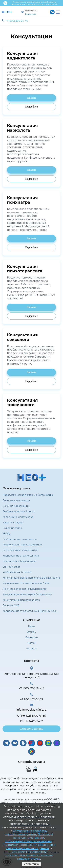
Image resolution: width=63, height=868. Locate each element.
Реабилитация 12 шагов (17, 572)
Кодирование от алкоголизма (21, 556)
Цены (31, 626)
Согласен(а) (31, 864)
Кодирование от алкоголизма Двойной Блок (30, 611)
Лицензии (32, 637)
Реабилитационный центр (19, 511)
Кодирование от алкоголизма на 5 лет (26, 583)
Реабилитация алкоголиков (20, 539)
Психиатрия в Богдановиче (19, 561)
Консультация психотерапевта (21, 600)
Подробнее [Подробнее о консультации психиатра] (31, 107)
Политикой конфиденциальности (33, 836)
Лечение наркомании (16, 506)
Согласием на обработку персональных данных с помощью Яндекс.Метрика (29, 855)
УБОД (6, 534)
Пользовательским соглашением (29, 841)
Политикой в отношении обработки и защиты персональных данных (29, 847)
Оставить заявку (31, 729)
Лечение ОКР (11, 605)
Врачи (31, 643)
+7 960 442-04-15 (32, 699)
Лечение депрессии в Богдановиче (24, 589)
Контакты (31, 648)
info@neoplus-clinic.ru (32, 710)
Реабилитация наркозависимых (22, 545)
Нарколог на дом (13, 523)
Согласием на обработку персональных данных (26, 833)
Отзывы (31, 632)
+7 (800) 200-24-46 (15, 21)
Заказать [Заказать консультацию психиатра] (32, 98)
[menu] (58, 12)
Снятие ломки (11, 567)
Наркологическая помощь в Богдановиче (28, 495)
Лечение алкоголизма (16, 500)
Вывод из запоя (12, 528)
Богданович (31, 14)
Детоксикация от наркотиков (20, 550)
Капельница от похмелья (18, 517)
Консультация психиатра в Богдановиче (27, 594)
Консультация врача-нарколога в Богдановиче (31, 578)
